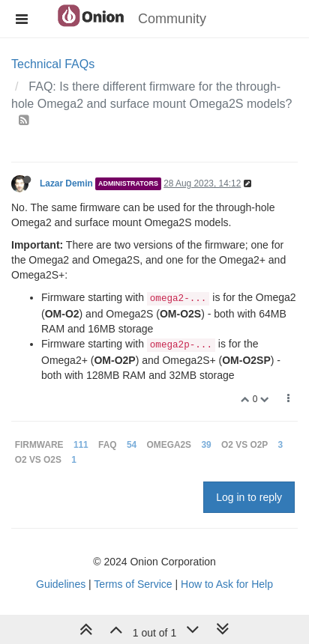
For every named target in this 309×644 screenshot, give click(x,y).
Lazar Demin (66, 183)
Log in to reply (249, 497)
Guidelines (61, 584)
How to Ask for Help (227, 584)
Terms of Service (133, 584)
